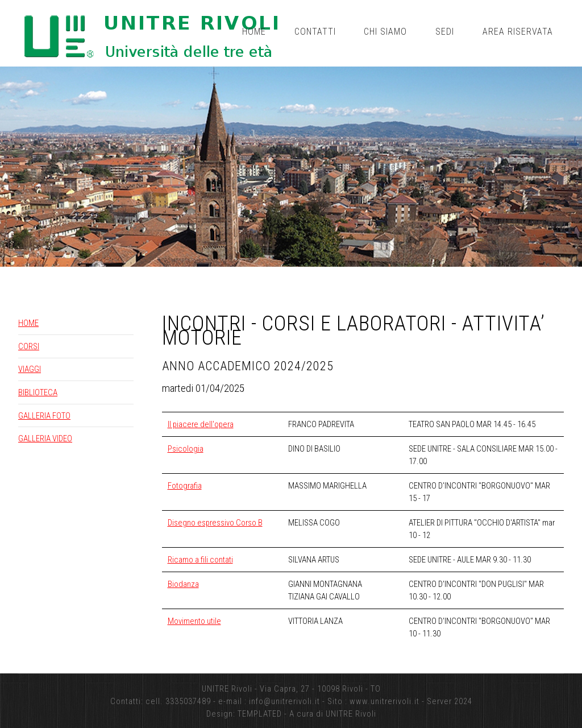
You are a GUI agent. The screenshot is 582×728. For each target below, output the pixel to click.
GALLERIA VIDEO (45, 439)
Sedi (445, 32)
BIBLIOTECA (38, 392)
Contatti (315, 32)
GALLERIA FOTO (44, 416)
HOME (28, 323)
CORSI (29, 346)
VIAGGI (30, 369)
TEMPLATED (260, 714)
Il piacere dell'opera (201, 424)
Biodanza (183, 584)
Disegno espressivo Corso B (215, 523)
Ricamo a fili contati (200, 560)
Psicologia (186, 449)
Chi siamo (385, 32)
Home (254, 32)
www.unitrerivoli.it (384, 701)
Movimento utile (194, 621)
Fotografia (185, 486)
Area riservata (518, 32)
